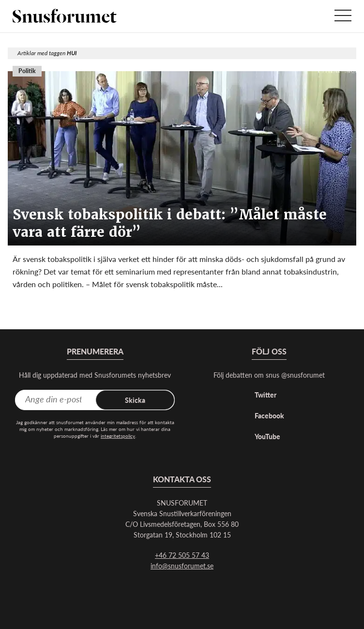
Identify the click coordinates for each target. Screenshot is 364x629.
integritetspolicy (118, 436)
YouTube (267, 436)
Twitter (265, 395)
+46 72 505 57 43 (182, 555)
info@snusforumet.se (182, 566)
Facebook (269, 415)
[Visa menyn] (343, 16)
